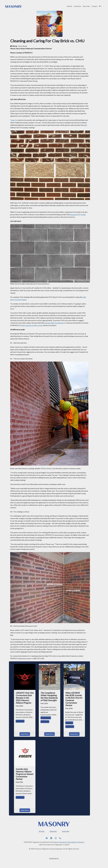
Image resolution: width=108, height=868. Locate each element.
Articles (70, 6)
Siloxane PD (74, 214)
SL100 (83, 214)
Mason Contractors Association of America (69, 842)
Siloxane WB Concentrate (54, 323)
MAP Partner (20, 721)
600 (85, 125)
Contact (94, 6)
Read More (25, 734)
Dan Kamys (69, 723)
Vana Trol (14, 120)
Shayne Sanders (46, 718)
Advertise (78, 6)
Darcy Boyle (23, 46)
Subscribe (86, 6)
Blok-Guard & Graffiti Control (32, 325)
